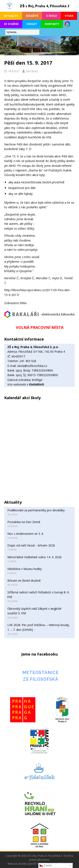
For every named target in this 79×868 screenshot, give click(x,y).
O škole (51, 16)
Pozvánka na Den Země (24, 522)
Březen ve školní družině (24, 581)
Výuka (69, 16)
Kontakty (52, 24)
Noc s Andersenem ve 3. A (25, 534)
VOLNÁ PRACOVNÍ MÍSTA (40, 327)
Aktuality (11, 16)
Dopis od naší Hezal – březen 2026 (31, 545)
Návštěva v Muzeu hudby (25, 569)
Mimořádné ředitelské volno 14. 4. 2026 (34, 557)
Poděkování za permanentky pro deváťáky (36, 510)
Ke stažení (11, 24)
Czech (46, 865)
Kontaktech (36, 384)
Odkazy (32, 24)
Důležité (32, 16)
